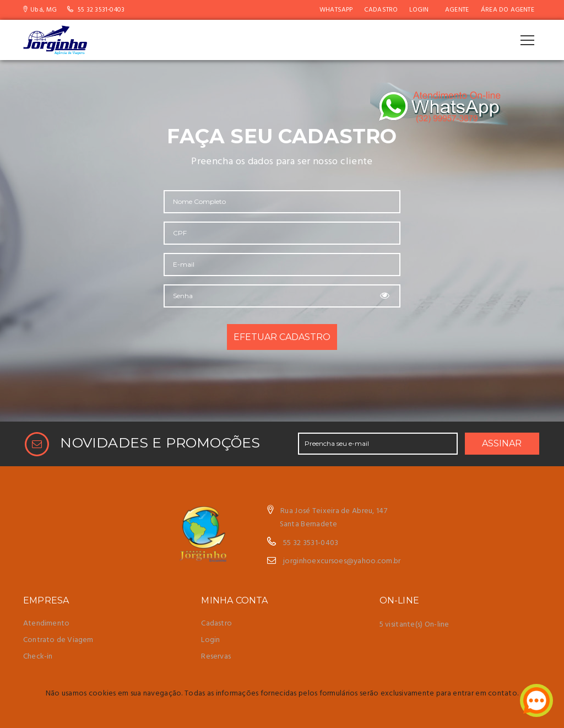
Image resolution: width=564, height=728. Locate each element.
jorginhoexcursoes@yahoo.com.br (342, 561)
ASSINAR (502, 443)
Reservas (216, 657)
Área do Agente (508, 10)
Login (419, 10)
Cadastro (381, 10)
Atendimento (46, 624)
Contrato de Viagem (58, 640)
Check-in (38, 657)
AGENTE (457, 10)
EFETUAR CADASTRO (282, 337)
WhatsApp (336, 10)
